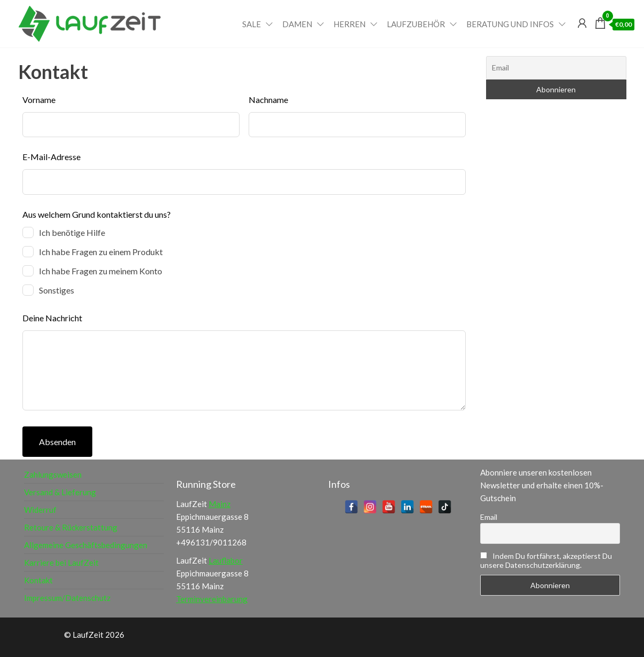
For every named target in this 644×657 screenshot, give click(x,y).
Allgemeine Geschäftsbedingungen (86, 545)
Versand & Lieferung (60, 492)
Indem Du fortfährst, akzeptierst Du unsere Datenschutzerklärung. (546, 560)
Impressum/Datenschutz (67, 598)
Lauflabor (226, 560)
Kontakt (38, 580)
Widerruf (40, 510)
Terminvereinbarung (212, 599)
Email (489, 517)
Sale (252, 24)
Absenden (57, 442)
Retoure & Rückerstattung (71, 527)
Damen (297, 24)
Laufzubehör (416, 24)
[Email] (556, 68)
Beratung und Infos (510, 24)
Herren (349, 24)
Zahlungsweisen (53, 474)
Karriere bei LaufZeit (61, 563)
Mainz (220, 504)
